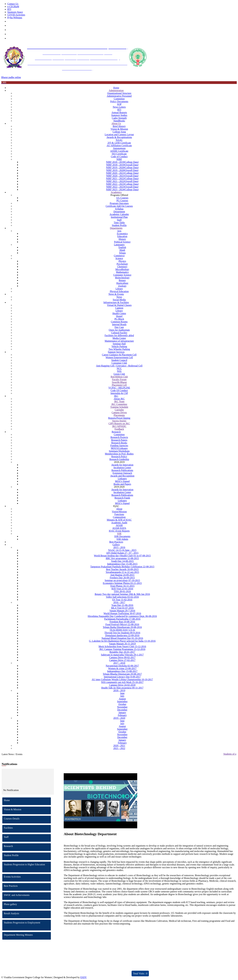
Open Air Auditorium (119, 330)
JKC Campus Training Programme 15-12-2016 (122, 649)
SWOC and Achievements (27, 895)
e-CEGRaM (13, 6)
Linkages (122, 479)
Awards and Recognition (122, 476)
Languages (119, 245)
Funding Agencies (119, 446)
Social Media (119, 300)
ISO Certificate (119, 154)
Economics (122, 234)
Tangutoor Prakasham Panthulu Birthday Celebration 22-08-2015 (122, 567)
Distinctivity (71, 972)
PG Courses (122, 201)
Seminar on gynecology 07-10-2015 (122, 580)
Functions (119, 514)
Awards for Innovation (122, 465)
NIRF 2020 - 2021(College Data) (122, 173)
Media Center (119, 338)
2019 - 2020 (119, 718)
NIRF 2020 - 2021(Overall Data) (122, 176)
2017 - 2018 (119, 663)
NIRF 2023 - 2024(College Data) (122, 190)
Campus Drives (119, 412)
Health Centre (119, 313)
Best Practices (116, 542)
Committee (119, 99)
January (122, 712)
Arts (119, 231)
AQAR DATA (119, 528)
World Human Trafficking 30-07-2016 (122, 613)
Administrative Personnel (119, 96)
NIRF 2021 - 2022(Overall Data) (122, 181)
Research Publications (122, 470)
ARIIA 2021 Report (111, 972)
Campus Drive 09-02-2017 (122, 657)
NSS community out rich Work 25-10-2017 (122, 682)
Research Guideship (119, 459)
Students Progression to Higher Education (27, 864)
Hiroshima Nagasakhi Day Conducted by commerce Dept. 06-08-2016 (122, 616)
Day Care (119, 327)
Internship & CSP (119, 393)
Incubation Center (122, 468)
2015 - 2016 (119, 547)
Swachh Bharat (119, 382)
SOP (119, 104)
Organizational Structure (119, 93)
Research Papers (119, 440)
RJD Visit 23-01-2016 (122, 589)
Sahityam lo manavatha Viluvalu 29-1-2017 (122, 655)
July (122, 696)
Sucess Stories (119, 421)
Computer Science (122, 275)
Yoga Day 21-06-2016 (122, 605)
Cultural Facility (119, 333)
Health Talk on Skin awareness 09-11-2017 (122, 688)
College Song (119, 132)
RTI (9, 9)
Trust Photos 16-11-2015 (122, 586)
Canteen (119, 308)
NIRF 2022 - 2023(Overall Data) (122, 187)
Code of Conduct (119, 157)
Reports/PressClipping (119, 418)
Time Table (119, 223)
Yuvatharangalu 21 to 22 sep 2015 (122, 572)
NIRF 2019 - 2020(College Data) (122, 168)
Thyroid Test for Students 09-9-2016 (122, 633)
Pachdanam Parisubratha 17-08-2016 (122, 619)
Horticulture (122, 283)
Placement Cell (119, 385)
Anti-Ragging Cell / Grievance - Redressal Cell (119, 366)
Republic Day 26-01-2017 (122, 652)
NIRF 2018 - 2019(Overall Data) (122, 165)
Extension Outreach (122, 473)
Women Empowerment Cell (119, 357)
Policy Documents (119, 101)
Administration (116, 90)
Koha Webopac (15, 18)
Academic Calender (119, 214)
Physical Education (119, 291)
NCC (119, 368)
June (122, 693)
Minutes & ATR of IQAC (119, 520)
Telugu (122, 253)
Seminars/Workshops (119, 451)
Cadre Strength (119, 118)
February (122, 715)
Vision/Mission (119, 512)
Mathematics (122, 272)
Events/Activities (27, 877)
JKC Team (119, 401)
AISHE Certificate (119, 151)
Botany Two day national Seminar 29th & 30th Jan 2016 (122, 594)
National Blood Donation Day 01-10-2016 (122, 638)
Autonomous (119, 148)
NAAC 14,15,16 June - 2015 (122, 550)
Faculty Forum (119, 379)
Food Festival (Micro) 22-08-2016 (122, 624)
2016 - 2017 (119, 602)
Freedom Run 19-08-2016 (122, 622)
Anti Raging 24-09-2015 (122, 575)
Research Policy (119, 457)
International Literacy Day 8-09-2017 (122, 677)
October (122, 704)
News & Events (116, 294)
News (119, 297)
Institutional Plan (119, 217)
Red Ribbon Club (119, 377)
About (119, 509)
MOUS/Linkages (119, 448)
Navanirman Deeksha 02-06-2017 (122, 666)
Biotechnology (122, 278)
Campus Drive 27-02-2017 (122, 660)
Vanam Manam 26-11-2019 (122, 644)
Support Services (116, 352)
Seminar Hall (119, 344)
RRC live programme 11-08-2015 (122, 558)
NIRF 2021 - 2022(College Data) (122, 179)
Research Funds (122, 498)
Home (116, 88)
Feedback (119, 429)
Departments (116, 228)
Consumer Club (119, 363)
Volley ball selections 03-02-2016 (122, 597)
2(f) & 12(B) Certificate (119, 143)
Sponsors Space (15, 12)
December (122, 710)
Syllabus (119, 209)
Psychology (122, 264)
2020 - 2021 (119, 746)
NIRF (119, 159)
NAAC (119, 140)
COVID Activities (16, 15)
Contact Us (13, 4)
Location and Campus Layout (119, 134)
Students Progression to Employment (27, 923)
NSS (119, 371)
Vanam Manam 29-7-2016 (122, 611)
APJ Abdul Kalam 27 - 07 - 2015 (122, 553)
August (122, 699)
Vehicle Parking (119, 346)
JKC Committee (119, 404)
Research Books (119, 443)
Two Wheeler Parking (119, 349)
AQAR (119, 525)
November (122, 707)
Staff (119, 220)
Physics (122, 261)
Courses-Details (27, 819)
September (122, 701)
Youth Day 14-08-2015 (122, 561)
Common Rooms (119, 322)
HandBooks (119, 121)
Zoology (122, 286)
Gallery (116, 545)
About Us (116, 123)
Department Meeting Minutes (27, 935)
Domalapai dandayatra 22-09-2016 (122, 635)
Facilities (27, 828)
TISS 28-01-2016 (122, 591)
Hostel (119, 316)
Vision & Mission (119, 129)
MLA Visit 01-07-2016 (122, 608)
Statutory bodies (119, 115)
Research (116, 432)
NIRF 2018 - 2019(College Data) (122, 162)
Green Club (119, 374)
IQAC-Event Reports (119, 531)
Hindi (122, 250)
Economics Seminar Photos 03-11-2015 (122, 583)
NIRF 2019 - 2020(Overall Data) (122, 170)
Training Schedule (119, 407)
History (122, 239)
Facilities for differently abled (119, 335)
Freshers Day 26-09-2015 (122, 578)
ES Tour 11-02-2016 (122, 600)
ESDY (83, 977)
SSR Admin (122, 539)
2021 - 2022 (119, 748)
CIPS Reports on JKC (119, 423)
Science (119, 258)
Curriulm (119, 410)
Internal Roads (119, 324)
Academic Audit (119, 523)
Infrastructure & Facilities (116, 302)
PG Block (119, 319)
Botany (122, 280)
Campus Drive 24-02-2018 (122, 685)
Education (122, 236)
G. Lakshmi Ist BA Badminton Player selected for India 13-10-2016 (122, 641)
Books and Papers (122, 484)
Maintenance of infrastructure (119, 341)
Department (119, 212)
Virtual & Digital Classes (119, 305)
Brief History (119, 126)
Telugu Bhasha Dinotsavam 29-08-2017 (122, 674)
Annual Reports (119, 112)
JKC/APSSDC (119, 426)
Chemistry (122, 267)
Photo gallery (27, 904)
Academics (116, 192)
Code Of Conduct (119, 390)
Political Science (122, 242)
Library (119, 289)
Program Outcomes (119, 203)
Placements (119, 415)
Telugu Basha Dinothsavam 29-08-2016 (122, 627)
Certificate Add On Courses (119, 206)
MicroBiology (122, 269)
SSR (119, 534)
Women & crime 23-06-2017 (122, 668)
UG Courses (122, 198)
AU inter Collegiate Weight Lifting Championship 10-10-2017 (122, 679)
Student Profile (119, 225)
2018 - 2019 (119, 690)
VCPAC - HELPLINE (119, 388)
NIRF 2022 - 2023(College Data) (122, 184)
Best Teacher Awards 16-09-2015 (122, 569)
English (122, 247)
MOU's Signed (122, 481)
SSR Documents (122, 536)
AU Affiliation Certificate (119, 145)
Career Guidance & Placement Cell (119, 355)
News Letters (119, 107)
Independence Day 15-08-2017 (122, 671)
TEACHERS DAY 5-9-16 (122, 630)
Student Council (119, 360)
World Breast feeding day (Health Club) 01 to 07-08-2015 (122, 556)
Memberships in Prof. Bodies (119, 454)
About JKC (119, 399)
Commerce (119, 256)
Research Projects (119, 437)
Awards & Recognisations (119, 137)
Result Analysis (27, 913)
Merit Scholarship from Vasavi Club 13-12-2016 (122, 646)
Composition (119, 517)
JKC (116, 396)
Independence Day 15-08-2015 (122, 564)
